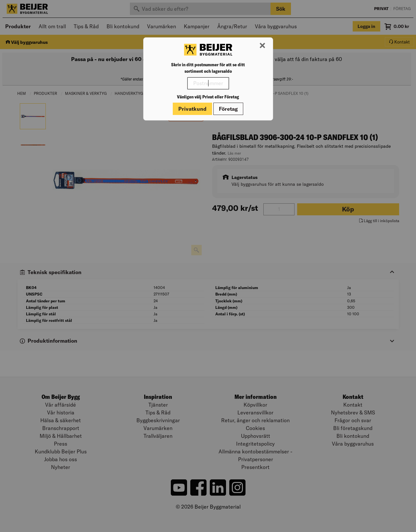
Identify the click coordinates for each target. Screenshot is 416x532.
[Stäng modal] (262, 46)
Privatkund (192, 109)
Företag (228, 109)
